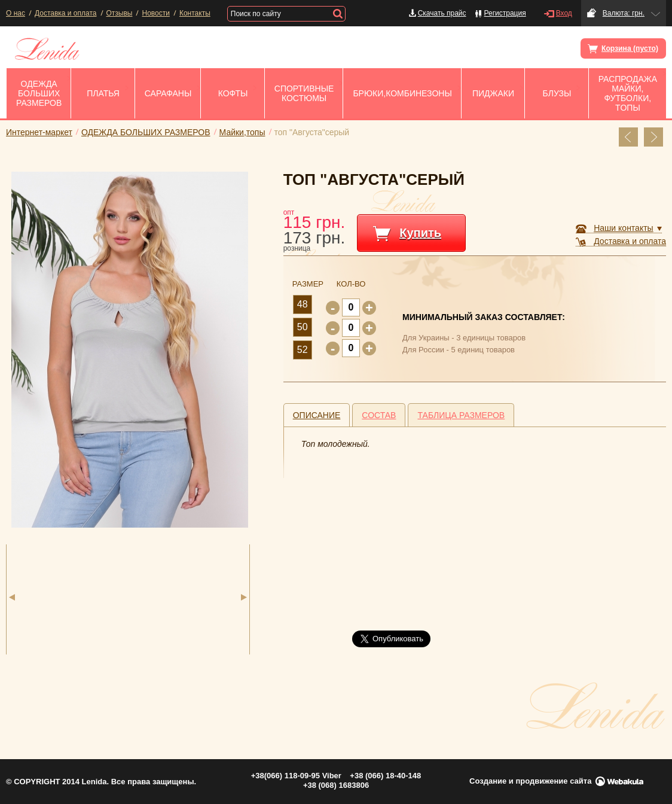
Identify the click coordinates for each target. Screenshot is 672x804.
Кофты (233, 93)
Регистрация (505, 13)
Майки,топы (242, 132)
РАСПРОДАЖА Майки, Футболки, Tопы (628, 93)
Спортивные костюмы (304, 93)
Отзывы (120, 13)
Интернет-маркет (39, 132)
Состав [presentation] (379, 415)
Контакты (195, 13)
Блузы (557, 93)
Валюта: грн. (624, 13)
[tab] (317, 415)
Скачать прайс (442, 13)
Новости (155, 13)
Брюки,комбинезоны (402, 93)
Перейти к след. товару (653, 137)
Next (244, 597)
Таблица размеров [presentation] (461, 415)
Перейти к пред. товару (628, 137)
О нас (16, 13)
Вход (564, 13)
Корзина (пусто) (624, 49)
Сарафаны (168, 93)
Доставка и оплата (66, 13)
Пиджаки (493, 93)
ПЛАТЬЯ (103, 93)
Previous (12, 597)
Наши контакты (623, 228)
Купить (420, 233)
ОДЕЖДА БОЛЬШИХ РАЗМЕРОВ (39, 93)
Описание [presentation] (317, 415)
